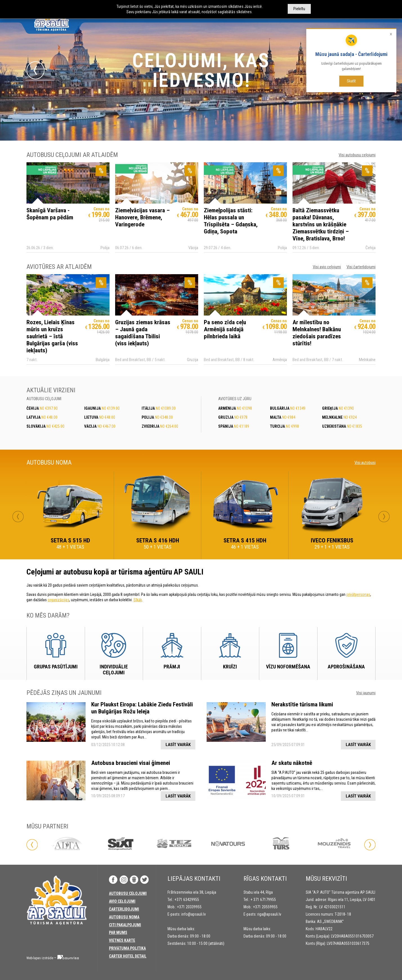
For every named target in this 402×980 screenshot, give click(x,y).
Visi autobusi (365, 463)
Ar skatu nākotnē (292, 763)
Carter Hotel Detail (128, 956)
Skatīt (351, 81)
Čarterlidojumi (124, 909)
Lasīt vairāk (178, 745)
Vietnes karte (122, 940)
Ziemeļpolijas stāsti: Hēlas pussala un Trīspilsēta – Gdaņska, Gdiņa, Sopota (231, 221)
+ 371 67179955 (263, 900)
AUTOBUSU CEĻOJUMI (128, 893)
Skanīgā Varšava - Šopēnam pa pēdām (50, 214)
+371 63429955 (187, 900)
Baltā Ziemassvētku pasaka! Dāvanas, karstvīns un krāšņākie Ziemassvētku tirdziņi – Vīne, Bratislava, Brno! (321, 224)
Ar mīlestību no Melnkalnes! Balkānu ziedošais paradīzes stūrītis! (317, 333)
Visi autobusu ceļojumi (357, 155)
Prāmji (172, 667)
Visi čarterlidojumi (361, 267)
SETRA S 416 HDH (158, 540)
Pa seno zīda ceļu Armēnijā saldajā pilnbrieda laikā (225, 329)
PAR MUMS (118, 932)
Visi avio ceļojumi (327, 267)
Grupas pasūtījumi (56, 667)
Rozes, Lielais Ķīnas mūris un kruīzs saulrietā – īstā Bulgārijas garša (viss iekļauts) (52, 336)
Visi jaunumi (366, 693)
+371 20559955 (265, 907)
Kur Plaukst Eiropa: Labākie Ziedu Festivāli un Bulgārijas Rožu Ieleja (142, 708)
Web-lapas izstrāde (40, 958)
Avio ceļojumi (122, 901)
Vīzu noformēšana (288, 667)
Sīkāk (138, 600)
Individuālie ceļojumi (114, 670)
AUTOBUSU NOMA (124, 917)
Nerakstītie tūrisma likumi (302, 704)
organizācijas (58, 600)
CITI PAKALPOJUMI (125, 925)
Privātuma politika (127, 948)
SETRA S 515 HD (70, 540)
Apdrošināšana (346, 667)
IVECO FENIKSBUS (332, 540)
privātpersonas (358, 594)
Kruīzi (230, 667)
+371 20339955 (189, 907)
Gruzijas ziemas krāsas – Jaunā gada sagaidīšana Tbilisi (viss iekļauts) (143, 333)
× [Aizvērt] (391, 34)
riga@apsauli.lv (269, 914)
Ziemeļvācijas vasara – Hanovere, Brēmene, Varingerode (142, 217)
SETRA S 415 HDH (245, 540)
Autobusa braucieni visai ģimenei (131, 763)
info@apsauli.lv (194, 914)
